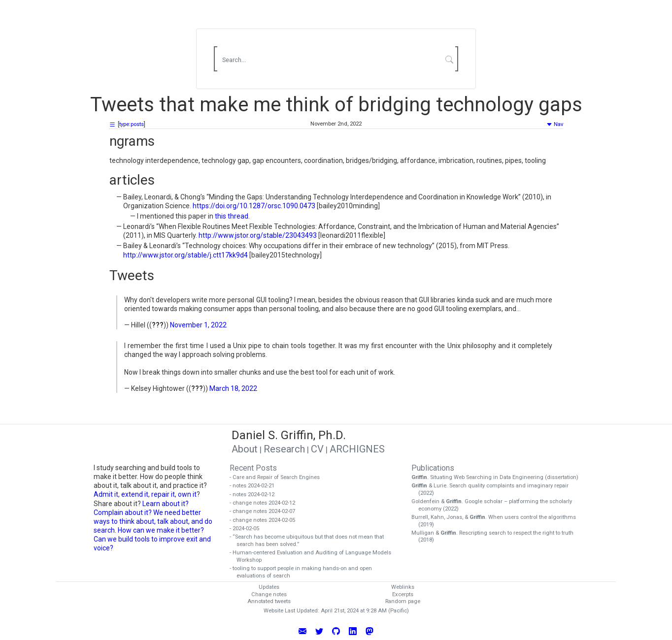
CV (317, 449)
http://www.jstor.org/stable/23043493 (258, 235)
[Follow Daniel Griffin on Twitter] (319, 630)
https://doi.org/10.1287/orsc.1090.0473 (254, 206)
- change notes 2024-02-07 (266, 511)
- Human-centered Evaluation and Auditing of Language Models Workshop (314, 556)
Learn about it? (166, 504)
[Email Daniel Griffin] (302, 630)
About (245, 449)
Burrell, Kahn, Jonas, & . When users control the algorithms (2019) (497, 521)
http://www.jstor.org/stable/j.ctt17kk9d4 (185, 255)
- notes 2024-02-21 (255, 486)
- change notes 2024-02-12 (266, 503)
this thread (232, 216)
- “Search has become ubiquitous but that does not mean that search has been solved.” (310, 541)
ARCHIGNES (357, 449)
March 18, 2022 (233, 388)
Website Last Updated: (291, 611)
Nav (555, 124)
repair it (163, 494)
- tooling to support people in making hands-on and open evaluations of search (304, 572)
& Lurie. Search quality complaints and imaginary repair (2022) (493, 489)
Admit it (106, 494)
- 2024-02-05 (248, 528)
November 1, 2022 (198, 325)
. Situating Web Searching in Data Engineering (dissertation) (498, 477)
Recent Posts (253, 468)
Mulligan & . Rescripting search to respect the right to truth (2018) (496, 537)
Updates (269, 587)
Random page (403, 601)
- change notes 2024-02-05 (266, 520)
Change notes (269, 594)
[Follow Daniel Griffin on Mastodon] (370, 630)
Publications (433, 468)
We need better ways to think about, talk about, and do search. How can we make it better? (153, 521)
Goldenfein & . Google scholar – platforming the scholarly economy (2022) (495, 505)
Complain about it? (123, 512)
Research (284, 449)
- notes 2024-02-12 (255, 495)
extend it (135, 494)
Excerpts (403, 594)
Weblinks (403, 587)
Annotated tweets (269, 601)
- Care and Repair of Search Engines (278, 477)
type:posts (132, 124)
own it (187, 494)
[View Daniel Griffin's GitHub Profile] (336, 630)
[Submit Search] (450, 59)
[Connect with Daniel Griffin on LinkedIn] (353, 630)
